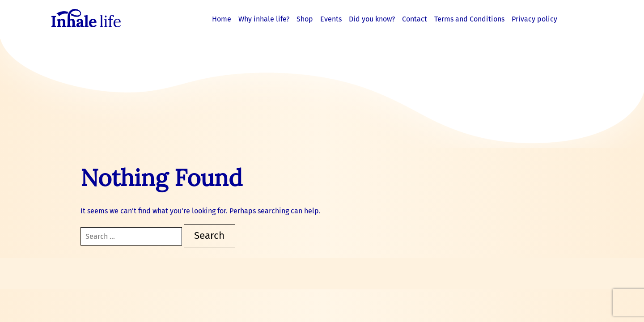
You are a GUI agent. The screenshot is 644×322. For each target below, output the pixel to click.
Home (222, 19)
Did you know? (372, 19)
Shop (305, 19)
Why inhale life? (264, 19)
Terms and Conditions (469, 19)
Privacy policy (534, 19)
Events (331, 19)
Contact (415, 19)
